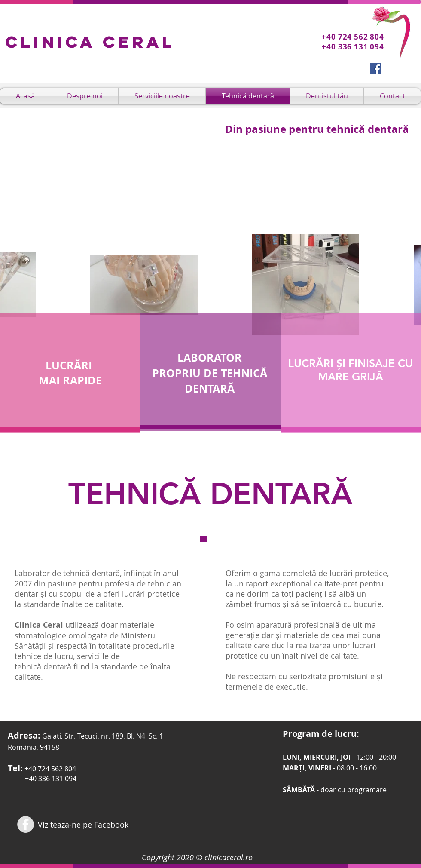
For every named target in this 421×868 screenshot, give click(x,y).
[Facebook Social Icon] (376, 68)
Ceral (139, 42)
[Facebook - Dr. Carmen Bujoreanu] (26, 824)
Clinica (54, 42)
